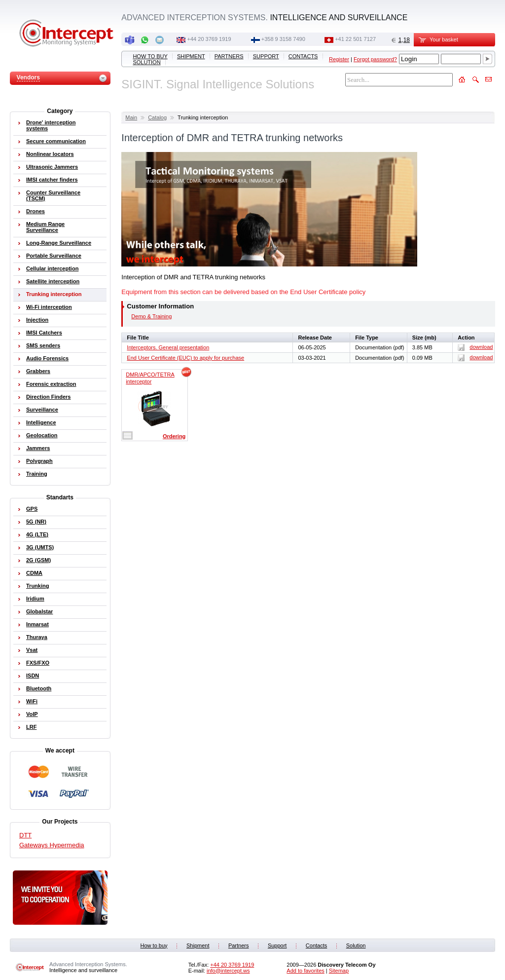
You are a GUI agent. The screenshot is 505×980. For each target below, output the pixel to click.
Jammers (38, 448)
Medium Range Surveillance (45, 227)
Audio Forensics (47, 358)
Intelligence (41, 422)
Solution (146, 62)
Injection (37, 320)
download (475, 347)
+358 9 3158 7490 (283, 39)
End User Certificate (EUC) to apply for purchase (185, 358)
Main (131, 117)
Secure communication (56, 141)
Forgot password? (375, 59)
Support (266, 56)
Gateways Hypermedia (52, 845)
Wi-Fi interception (49, 307)
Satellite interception (53, 281)
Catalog (157, 117)
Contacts (303, 56)
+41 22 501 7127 (355, 39)
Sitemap (339, 971)
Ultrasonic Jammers (52, 167)
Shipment (191, 56)
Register (339, 59)
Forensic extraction (51, 384)
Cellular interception (52, 268)
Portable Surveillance (54, 256)
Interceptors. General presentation (168, 347)
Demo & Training (151, 316)
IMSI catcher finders (52, 180)
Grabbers (38, 371)
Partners (229, 56)
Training (37, 474)
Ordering (174, 436)
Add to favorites (305, 971)
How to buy (150, 56)
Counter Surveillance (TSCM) (53, 195)
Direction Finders (48, 397)
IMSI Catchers (44, 333)
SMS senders (43, 345)
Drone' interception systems (51, 125)
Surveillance (42, 410)
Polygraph (39, 461)
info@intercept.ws (228, 971)
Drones (36, 211)
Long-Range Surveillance (59, 243)
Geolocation (42, 435)
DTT (25, 835)
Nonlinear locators (50, 154)
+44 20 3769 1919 (209, 39)
